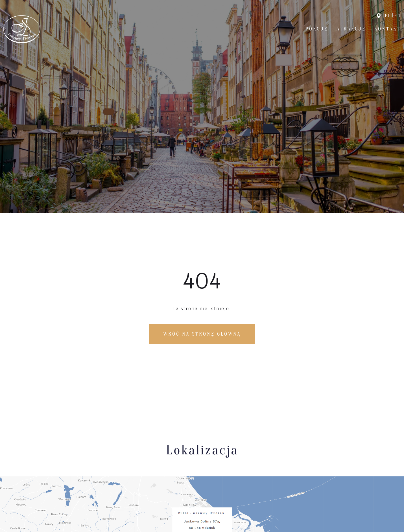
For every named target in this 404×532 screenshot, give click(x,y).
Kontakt (387, 29)
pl (388, 16)
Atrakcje (351, 29)
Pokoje (317, 29)
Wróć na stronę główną (202, 334)
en (398, 16)
